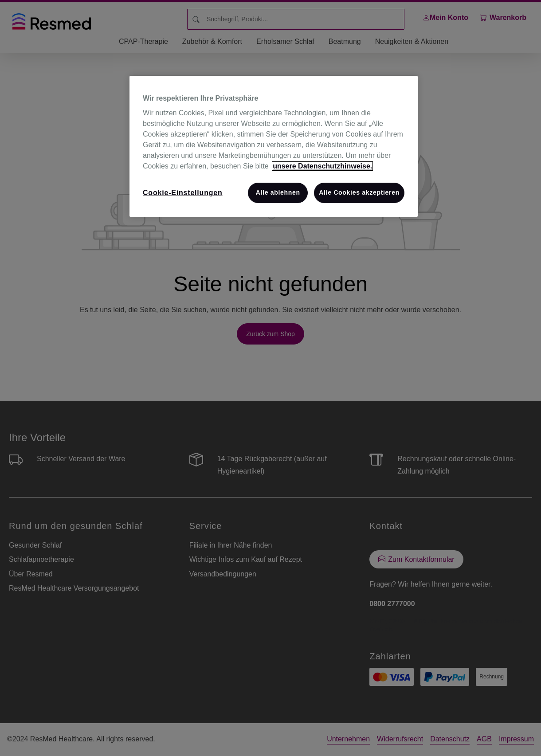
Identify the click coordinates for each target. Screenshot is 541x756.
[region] (274, 147)
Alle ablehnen (278, 192)
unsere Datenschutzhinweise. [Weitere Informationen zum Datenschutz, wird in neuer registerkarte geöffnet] (322, 166)
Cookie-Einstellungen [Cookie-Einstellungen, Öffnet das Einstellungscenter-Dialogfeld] (183, 193)
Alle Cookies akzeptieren (359, 192)
